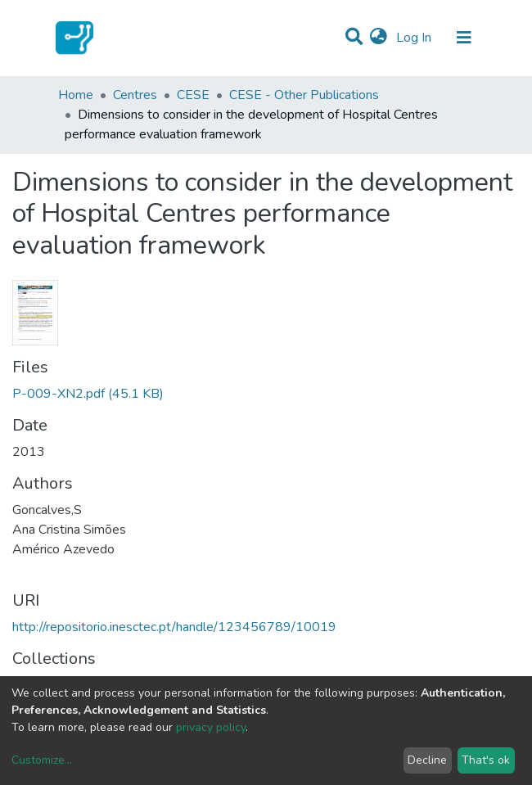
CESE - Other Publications (304, 95)
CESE (193, 95)
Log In (415, 38)
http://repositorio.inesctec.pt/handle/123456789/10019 (174, 627)
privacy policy (211, 727)
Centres (135, 95)
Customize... (42, 760)
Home (76, 95)
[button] (379, 38)
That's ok (486, 760)
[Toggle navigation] (464, 38)
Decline (427, 760)
